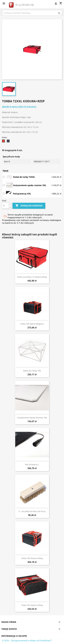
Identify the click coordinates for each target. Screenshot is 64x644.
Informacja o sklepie (14, 636)
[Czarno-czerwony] (8, 142)
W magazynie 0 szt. (12, 150)
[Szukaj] (32, 13)
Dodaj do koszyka (29, 206)
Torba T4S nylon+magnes (32, 324)
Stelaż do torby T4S (32, 371)
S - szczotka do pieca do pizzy (32, 511)
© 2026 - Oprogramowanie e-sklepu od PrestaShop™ (27, 640)
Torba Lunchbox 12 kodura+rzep (32, 277)
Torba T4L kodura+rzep (32, 605)
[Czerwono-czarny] (4, 142)
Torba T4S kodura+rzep (32, 558)
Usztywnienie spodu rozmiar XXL (32, 418)
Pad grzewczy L (32, 464)
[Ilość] (5, 206)
